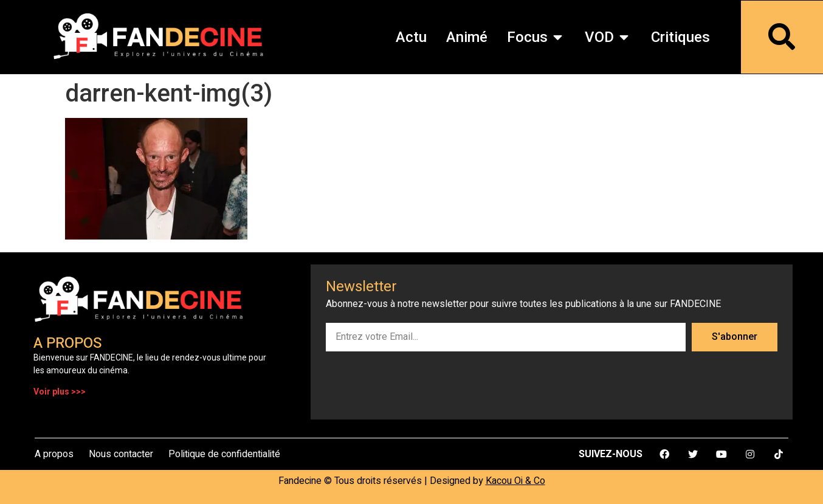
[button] (558, 37)
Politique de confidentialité (224, 454)
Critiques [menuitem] (680, 37)
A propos (54, 454)
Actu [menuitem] (411, 37)
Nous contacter (121, 454)
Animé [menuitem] (467, 37)
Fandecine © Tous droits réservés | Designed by (412, 481)
